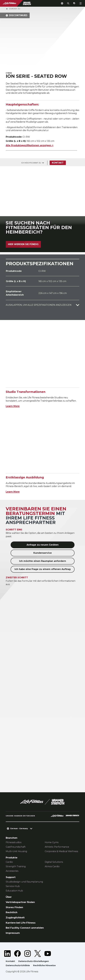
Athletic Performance (57, 847)
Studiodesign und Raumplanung (24, 882)
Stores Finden (14, 907)
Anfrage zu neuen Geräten (43, 545)
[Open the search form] (68, 3)
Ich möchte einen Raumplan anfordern (43, 561)
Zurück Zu (13, 9)
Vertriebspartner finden (20, 902)
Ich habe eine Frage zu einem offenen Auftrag (43, 569)
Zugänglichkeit (15, 918)
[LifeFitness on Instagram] (28, 954)
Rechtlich (12, 912)
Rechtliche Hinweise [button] (44, 965)
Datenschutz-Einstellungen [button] (34, 961)
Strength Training (16, 866)
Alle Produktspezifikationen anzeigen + (30, 145)
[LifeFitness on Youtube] (48, 954)
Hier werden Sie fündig (23, 244)
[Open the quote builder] (74, 3)
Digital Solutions (54, 862)
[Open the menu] (81, 3)
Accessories (12, 871)
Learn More (13, 406)
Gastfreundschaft (16, 847)
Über (9, 897)
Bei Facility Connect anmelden (25, 928)
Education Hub (14, 891)
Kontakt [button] (10, 961)
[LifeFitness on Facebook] (17, 954)
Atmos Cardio (52, 866)
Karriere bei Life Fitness (21, 923)
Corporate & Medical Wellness (61, 851)
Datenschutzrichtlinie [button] (18, 965)
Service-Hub (13, 886)
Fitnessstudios (14, 842)
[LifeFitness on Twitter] (38, 954)
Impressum (13, 933)
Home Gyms (52, 842)
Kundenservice (43, 553)
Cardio (9, 862)
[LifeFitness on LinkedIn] (7, 954)
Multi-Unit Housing (16, 851)
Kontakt (58, 163)
